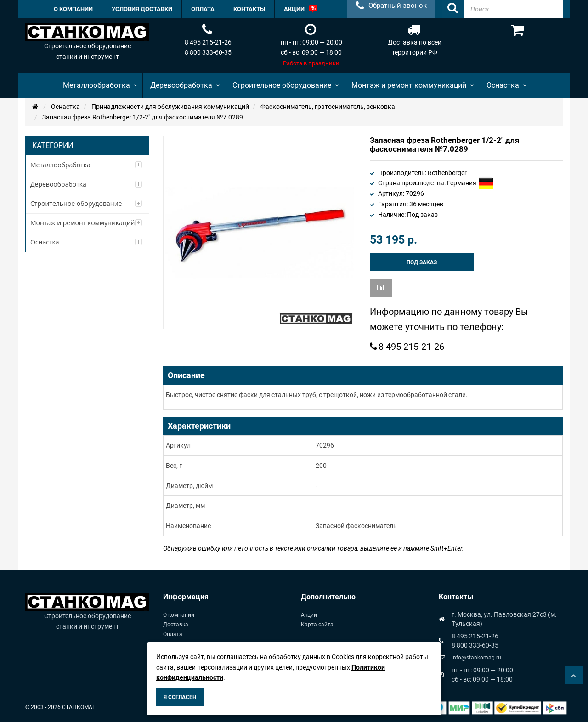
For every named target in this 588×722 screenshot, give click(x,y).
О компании (179, 615)
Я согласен (180, 697)
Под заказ (422, 262)
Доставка (176, 625)
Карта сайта (317, 625)
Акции (309, 615)
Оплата (173, 634)
